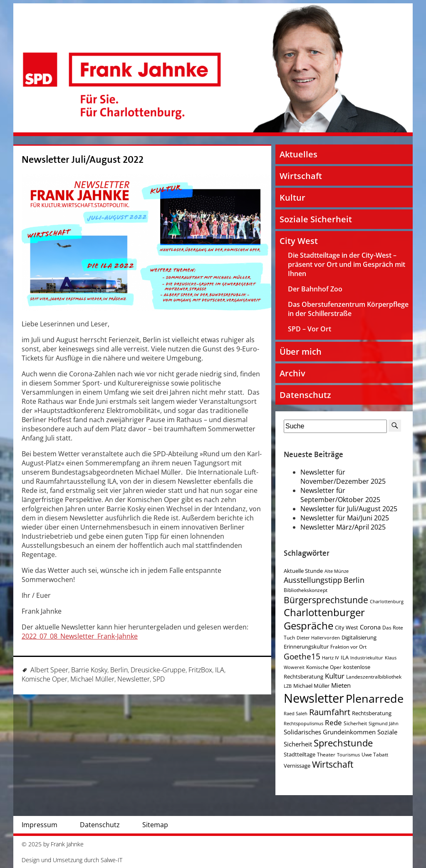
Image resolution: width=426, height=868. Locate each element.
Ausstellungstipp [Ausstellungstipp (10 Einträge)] (313, 580)
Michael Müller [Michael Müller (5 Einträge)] (311, 686)
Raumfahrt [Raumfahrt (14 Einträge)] (330, 712)
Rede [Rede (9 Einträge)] (333, 723)
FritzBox (200, 670)
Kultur (292, 198)
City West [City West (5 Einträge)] (347, 627)
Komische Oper (45, 679)
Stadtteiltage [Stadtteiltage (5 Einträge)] (300, 754)
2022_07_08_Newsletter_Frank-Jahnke (80, 636)
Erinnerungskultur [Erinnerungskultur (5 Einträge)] (306, 647)
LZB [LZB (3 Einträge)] (288, 686)
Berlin (119, 670)
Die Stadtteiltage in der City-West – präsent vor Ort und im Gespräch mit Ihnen (347, 264)
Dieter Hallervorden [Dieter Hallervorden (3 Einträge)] (318, 638)
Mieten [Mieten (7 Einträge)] (341, 685)
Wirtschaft (301, 176)
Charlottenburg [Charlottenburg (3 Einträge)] (387, 602)
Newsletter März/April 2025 (343, 527)
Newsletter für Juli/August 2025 (349, 509)
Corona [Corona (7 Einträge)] (370, 627)
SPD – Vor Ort (310, 329)
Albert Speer (49, 670)
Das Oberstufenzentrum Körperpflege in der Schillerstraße (348, 309)
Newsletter (134, 679)
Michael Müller (92, 679)
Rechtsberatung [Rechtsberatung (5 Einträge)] (372, 713)
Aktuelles (298, 154)
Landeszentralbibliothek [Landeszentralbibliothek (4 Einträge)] (374, 677)
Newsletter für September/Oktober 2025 (340, 495)
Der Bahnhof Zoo (315, 289)
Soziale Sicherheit (316, 219)
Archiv (292, 373)
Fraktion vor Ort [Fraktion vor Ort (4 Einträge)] (348, 647)
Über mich (301, 352)
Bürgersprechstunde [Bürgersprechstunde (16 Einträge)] (326, 600)
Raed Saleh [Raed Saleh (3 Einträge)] (296, 714)
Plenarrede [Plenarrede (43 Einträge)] (375, 698)
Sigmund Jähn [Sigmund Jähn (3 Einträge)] (384, 724)
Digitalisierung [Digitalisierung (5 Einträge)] (359, 637)
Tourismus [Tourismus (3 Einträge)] (348, 755)
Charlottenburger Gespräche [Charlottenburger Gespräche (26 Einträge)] (324, 619)
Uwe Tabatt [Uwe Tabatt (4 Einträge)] (375, 755)
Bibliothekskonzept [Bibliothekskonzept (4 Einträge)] (306, 590)
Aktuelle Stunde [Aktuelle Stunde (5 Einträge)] (303, 571)
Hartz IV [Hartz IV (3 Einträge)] (331, 658)
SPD (159, 679)
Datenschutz (305, 395)
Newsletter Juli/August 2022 (83, 160)
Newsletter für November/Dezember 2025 (343, 477)
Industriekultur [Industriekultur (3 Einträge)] (367, 658)
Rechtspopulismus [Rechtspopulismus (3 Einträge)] (303, 724)
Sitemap (155, 825)
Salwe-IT (111, 860)
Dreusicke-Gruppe (158, 670)
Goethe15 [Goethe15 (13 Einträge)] (302, 656)
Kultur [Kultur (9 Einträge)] (335, 676)
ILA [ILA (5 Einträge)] (345, 657)
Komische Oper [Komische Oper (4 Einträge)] (324, 667)
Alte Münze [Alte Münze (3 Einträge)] (337, 571)
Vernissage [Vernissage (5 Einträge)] (297, 766)
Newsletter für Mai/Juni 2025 (345, 518)
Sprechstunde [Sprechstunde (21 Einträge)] (343, 743)
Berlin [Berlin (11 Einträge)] (354, 580)
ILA (220, 670)
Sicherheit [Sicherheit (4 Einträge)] (355, 723)
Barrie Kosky (89, 670)
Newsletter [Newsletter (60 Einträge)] (314, 698)
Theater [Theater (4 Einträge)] (326, 755)
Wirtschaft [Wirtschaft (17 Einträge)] (333, 764)
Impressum (40, 825)
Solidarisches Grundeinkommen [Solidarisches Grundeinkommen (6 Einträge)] (330, 732)
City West (299, 241)
